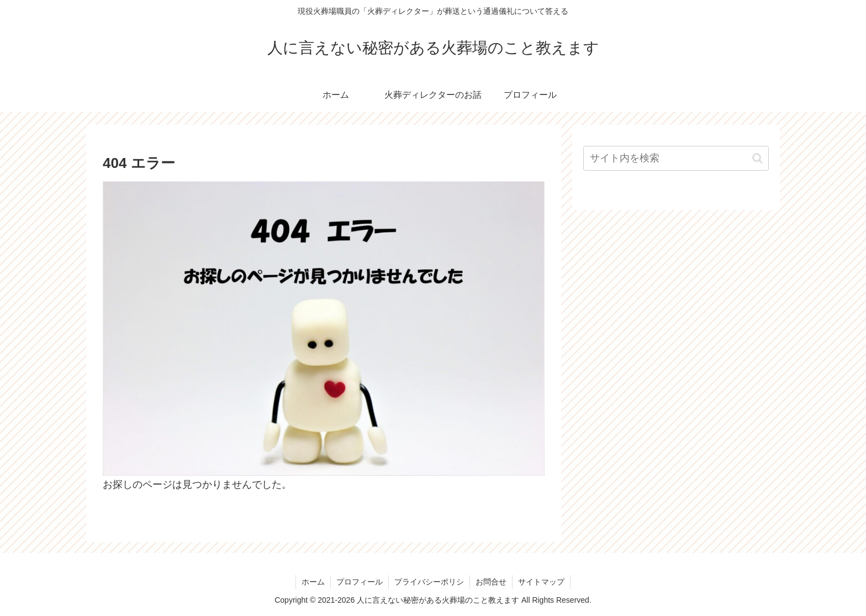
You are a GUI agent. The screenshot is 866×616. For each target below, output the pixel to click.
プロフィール (360, 582)
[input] (676, 158)
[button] (757, 158)
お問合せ (491, 582)
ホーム (313, 582)
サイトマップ (541, 582)
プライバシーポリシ (429, 582)
